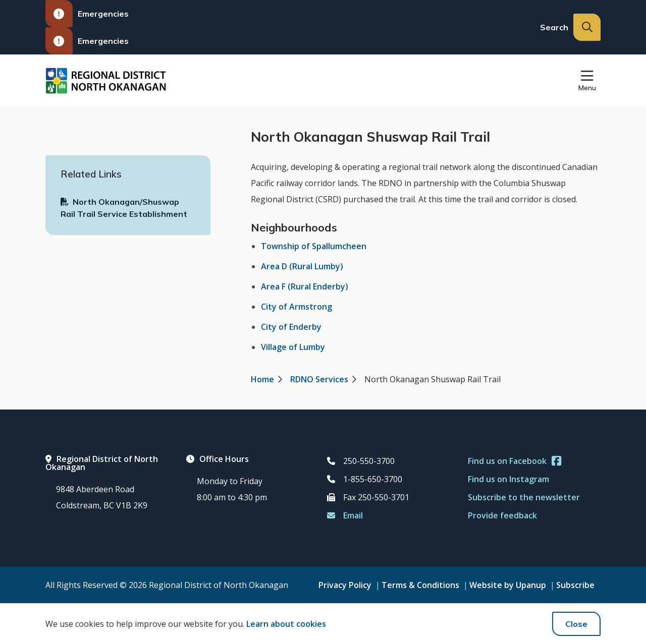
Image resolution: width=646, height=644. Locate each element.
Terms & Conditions (420, 585)
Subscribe (575, 585)
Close (576, 624)
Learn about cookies (286, 624)
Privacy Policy (345, 585)
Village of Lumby (293, 347)
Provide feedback (502, 515)
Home (262, 379)
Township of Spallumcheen (314, 246)
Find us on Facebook (515, 461)
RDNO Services (319, 379)
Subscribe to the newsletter (524, 497)
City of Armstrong (297, 307)
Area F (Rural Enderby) (305, 286)
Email (345, 515)
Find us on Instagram (508, 479)
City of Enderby (291, 327)
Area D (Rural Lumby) (302, 266)
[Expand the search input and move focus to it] (587, 27)
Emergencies (87, 14)
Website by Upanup (508, 585)
